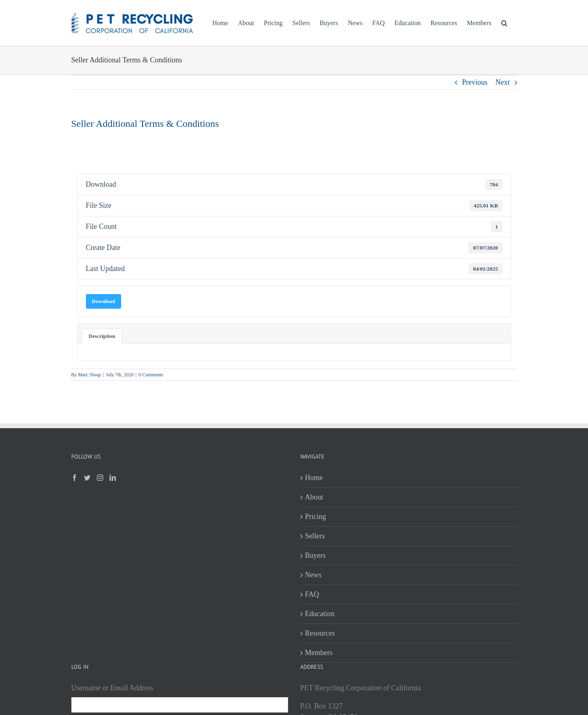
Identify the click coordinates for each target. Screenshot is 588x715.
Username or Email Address (112, 688)
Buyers (315, 555)
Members (319, 653)
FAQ (312, 594)
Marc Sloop (90, 375)
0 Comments (151, 375)
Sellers (315, 536)
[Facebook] (75, 478)
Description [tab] (102, 336)
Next (503, 82)
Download (104, 301)
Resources (320, 633)
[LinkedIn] (113, 478)
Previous (475, 82)
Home (314, 478)
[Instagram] (100, 478)
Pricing (316, 517)
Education (320, 614)
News (313, 575)
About (314, 497)
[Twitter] (87, 478)
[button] (504, 23)
